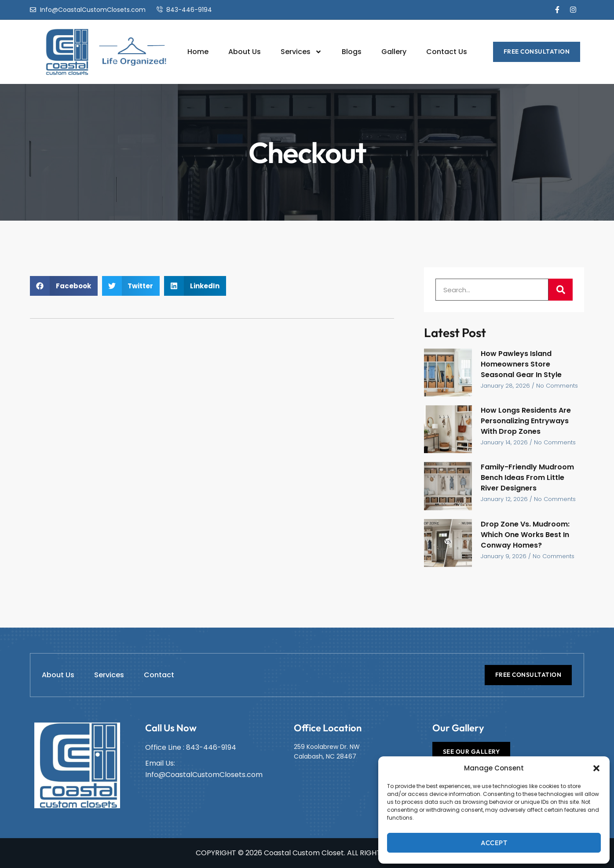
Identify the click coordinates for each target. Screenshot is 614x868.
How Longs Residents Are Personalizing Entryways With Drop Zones (526, 421)
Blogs (352, 52)
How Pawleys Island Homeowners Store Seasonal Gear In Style (521, 364)
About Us (245, 52)
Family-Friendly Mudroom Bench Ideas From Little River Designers (527, 478)
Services (301, 52)
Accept (494, 843)
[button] (596, 768)
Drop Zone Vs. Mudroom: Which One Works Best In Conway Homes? (525, 535)
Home (198, 52)
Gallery (394, 52)
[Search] (561, 290)
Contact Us (447, 52)
